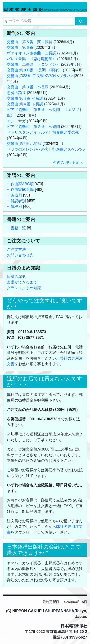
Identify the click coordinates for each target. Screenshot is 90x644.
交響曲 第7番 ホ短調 (24, 144)
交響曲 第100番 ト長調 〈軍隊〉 (34, 70)
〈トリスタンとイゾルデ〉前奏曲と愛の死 (43, 132)
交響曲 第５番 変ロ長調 (30, 42)
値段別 (16, 207)
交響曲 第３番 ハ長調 (28, 87)
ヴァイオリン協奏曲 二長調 (31, 53)
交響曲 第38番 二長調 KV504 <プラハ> (40, 76)
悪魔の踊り (16, 93)
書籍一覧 (18, 228)
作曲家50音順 (22, 190)
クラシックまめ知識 (24, 288)
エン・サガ (16, 121)
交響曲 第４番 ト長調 (25, 104)
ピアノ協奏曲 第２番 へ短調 (33, 127)
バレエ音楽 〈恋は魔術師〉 (31, 59)
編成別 (16, 195)
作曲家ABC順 (22, 184)
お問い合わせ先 (20, 255)
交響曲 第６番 (20, 47)
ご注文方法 (16, 249)
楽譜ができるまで (22, 282)
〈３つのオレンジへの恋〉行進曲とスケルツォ (47, 149)
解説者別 (18, 201)
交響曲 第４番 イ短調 (25, 98)
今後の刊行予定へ (68, 162)
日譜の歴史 (16, 277)
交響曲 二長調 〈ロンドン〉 (33, 64)
